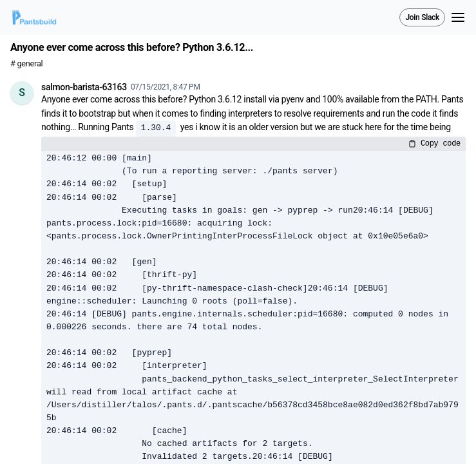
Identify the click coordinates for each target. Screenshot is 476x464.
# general (26, 63)
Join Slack (422, 17)
